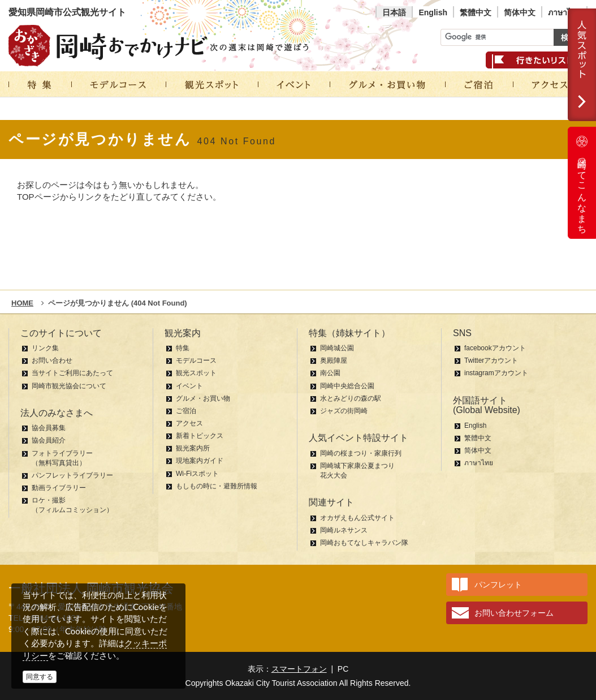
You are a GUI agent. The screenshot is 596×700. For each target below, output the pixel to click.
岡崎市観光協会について (69, 386)
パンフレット (498, 585)
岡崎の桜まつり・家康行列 (361, 453)
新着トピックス (200, 436)
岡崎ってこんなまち (582, 183)
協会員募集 (49, 428)
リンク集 (45, 348)
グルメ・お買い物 (203, 398)
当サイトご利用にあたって (72, 373)
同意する (40, 677)
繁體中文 (476, 12)
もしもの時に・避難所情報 (217, 486)
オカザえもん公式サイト (357, 518)
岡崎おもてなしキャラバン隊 (364, 543)
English (433, 12)
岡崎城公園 (337, 348)
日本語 (394, 12)
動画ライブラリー (59, 488)
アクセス (189, 423)
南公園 (330, 373)
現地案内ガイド (200, 461)
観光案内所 (193, 448)
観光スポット (196, 373)
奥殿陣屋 (334, 360)
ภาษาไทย (564, 12)
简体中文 (520, 12)
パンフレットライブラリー (72, 475)
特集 (183, 348)
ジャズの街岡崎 (344, 411)
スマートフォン (299, 669)
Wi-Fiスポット (197, 474)
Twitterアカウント (491, 360)
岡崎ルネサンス (344, 530)
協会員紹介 (49, 440)
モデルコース (196, 360)
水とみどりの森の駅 (351, 398)
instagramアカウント (496, 373)
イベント (189, 386)
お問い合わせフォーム (514, 613)
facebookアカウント (495, 348)
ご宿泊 (186, 411)
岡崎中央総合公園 (347, 386)
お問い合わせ (52, 360)
